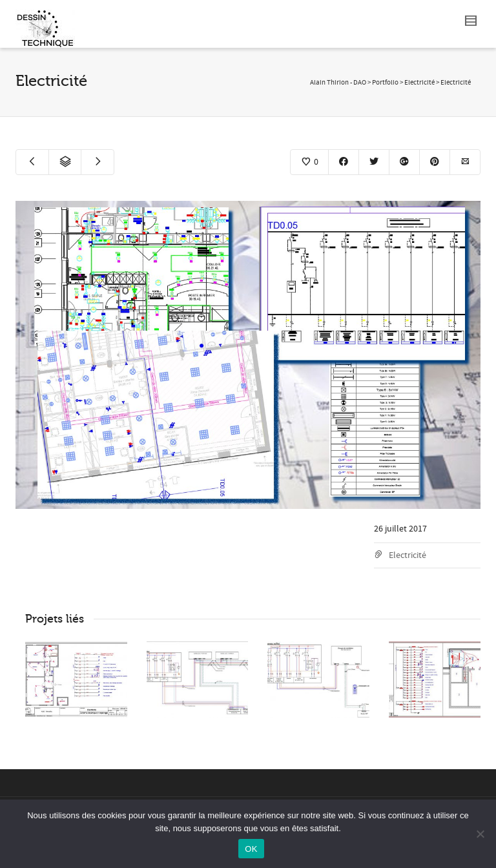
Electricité (408, 555)
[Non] (480, 834)
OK (251, 849)
